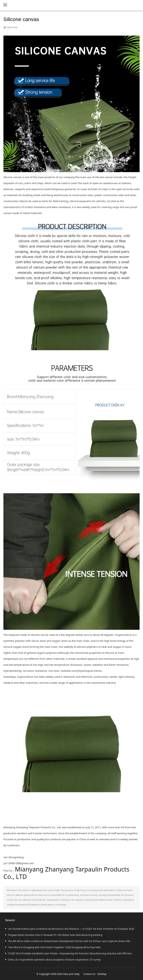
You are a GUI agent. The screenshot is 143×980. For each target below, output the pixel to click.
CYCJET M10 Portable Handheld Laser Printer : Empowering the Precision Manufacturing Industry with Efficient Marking (68, 954)
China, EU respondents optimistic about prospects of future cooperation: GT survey (53, 960)
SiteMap (102, 974)
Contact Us (89, 974)
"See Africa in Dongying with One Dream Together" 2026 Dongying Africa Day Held (53, 947)
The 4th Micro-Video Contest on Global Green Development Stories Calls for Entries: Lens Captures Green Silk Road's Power (67, 942)
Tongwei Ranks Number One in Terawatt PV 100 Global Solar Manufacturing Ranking (54, 935)
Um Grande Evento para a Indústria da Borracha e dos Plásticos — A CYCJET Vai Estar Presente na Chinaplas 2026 (70, 929)
